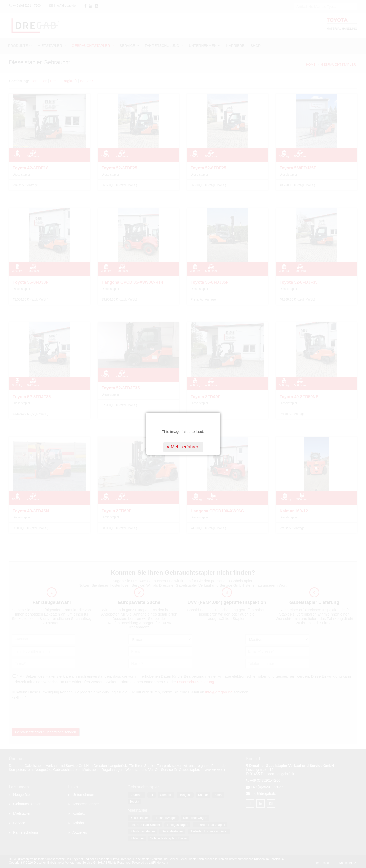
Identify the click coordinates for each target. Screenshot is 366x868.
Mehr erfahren (183, 419)
